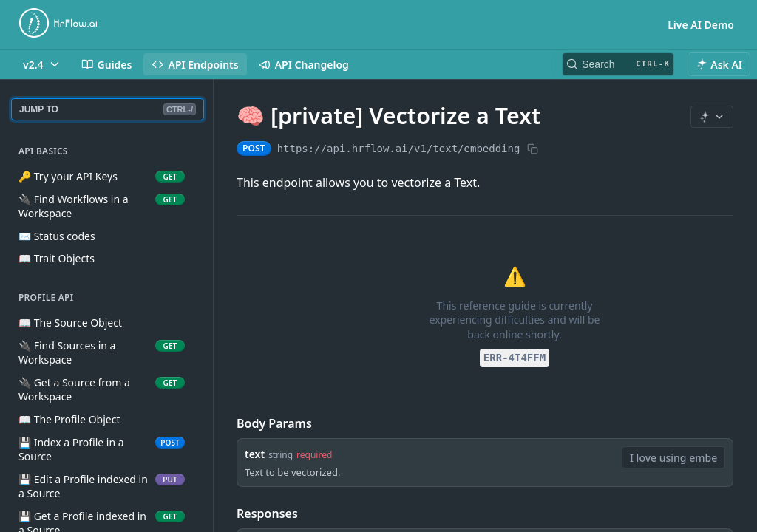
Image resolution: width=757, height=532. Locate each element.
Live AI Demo (701, 25)
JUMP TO (108, 109)
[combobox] (673, 457)
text (255, 454)
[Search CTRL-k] (618, 64)
